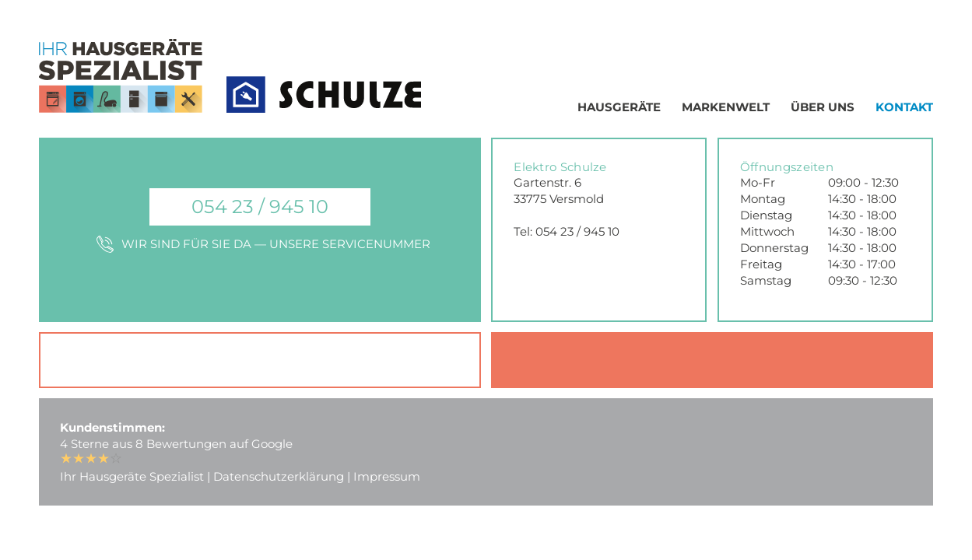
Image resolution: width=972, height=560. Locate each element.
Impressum (387, 476)
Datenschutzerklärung (279, 476)
